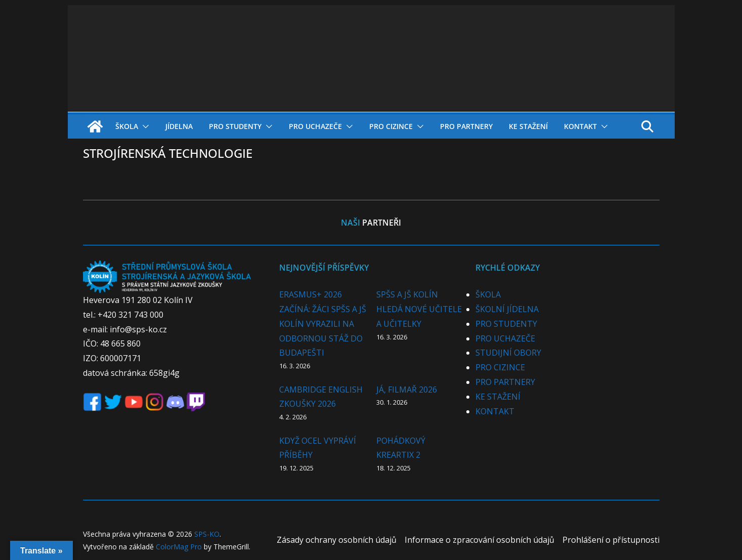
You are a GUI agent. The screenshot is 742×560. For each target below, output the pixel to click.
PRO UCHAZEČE (315, 126)
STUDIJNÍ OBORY (508, 353)
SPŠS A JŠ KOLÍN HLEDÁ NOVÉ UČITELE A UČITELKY (419, 309)
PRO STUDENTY (235, 126)
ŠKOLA (127, 126)
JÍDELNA (179, 126)
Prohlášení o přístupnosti (611, 540)
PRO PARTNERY (466, 126)
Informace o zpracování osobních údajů (479, 540)
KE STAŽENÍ (528, 126)
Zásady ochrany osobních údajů (337, 540)
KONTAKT (580, 126)
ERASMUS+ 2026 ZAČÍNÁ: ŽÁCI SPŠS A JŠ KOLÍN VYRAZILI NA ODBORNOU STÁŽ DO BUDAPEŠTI (323, 324)
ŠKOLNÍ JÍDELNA (507, 309)
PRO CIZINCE (391, 126)
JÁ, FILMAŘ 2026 (407, 390)
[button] (144, 126)
